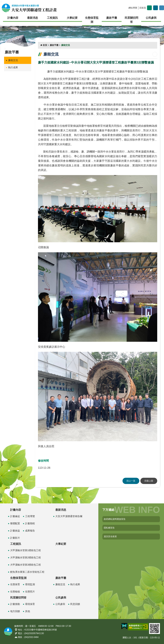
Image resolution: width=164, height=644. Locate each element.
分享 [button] (156, 8)
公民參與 (151, 18)
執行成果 (13, 67)
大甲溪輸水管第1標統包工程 (26, 550)
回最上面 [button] (149, 481)
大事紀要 (72, 18)
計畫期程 (30, 523)
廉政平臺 (112, 18)
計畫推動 (15, 604)
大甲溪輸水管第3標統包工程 (26, 565)
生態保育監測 (92, 20)
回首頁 (143, 8)
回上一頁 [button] (131, 481)
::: (1, 2)
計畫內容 (13, 18)
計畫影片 (15, 538)
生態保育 (15, 584)
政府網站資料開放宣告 (115, 519)
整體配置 (15, 523)
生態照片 (30, 592)
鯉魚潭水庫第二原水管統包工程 (27, 572)
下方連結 (108, 510)
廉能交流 (13, 60)
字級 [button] (149, 8)
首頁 (45, 45)
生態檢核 (15, 592)
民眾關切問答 (131, 20)
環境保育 (30, 604)
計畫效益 (15, 531)
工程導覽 (30, 516)
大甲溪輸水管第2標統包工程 (26, 558)
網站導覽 (133, 8)
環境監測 (30, 584)
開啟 (162, 8)
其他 (28, 611)
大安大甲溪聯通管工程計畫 (29, 8)
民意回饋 (75, 604)
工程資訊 (52, 18)
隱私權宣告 (109, 528)
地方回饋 (15, 611)
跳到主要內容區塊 (1, 1)
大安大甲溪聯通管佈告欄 (69, 516)
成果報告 (30, 531)
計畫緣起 (15, 516)
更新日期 (144, 638)
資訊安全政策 (110, 536)
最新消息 (33, 18)
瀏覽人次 (127, 638)
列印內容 (155, 54)
